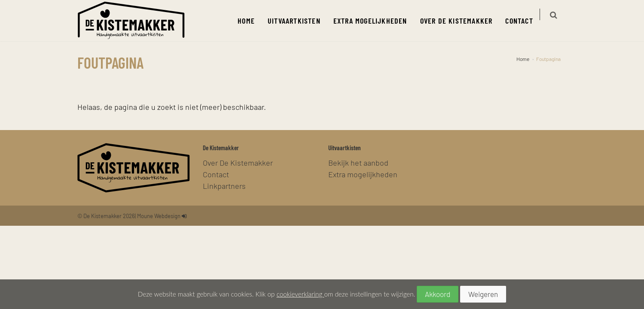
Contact (524, 20)
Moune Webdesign (159, 216)
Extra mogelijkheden (375, 20)
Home (251, 20)
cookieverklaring (301, 294)
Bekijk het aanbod (358, 162)
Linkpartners (224, 186)
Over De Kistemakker (461, 20)
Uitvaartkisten (299, 20)
